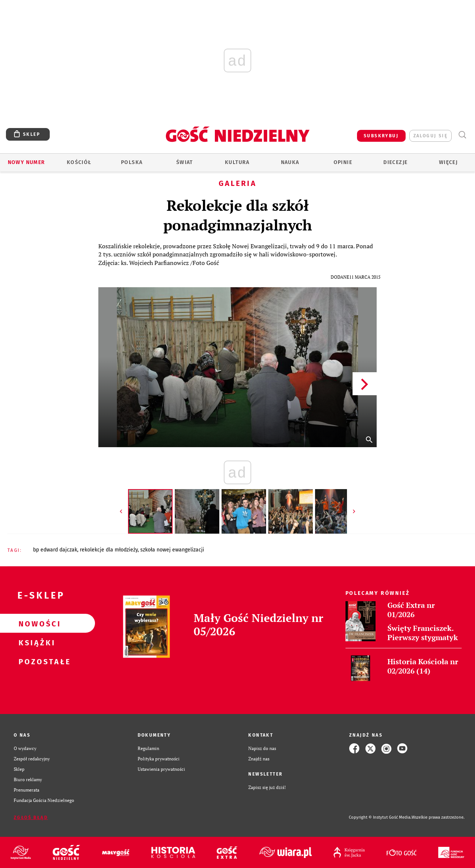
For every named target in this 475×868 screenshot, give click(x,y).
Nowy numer (27, 162)
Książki (36, 642)
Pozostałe (36, 661)
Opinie (343, 162)
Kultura (237, 162)
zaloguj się (430, 136)
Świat (185, 162)
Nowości (36, 623)
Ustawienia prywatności (161, 769)
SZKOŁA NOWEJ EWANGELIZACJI (172, 550)
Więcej (448, 162)
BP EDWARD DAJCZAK (55, 550)
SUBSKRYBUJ (381, 136)
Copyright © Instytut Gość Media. (380, 817)
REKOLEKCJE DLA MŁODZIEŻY (109, 550)
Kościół (79, 162)
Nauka (290, 162)
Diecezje (395, 162)
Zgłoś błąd (31, 818)
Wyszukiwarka (462, 135)
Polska (132, 162)
